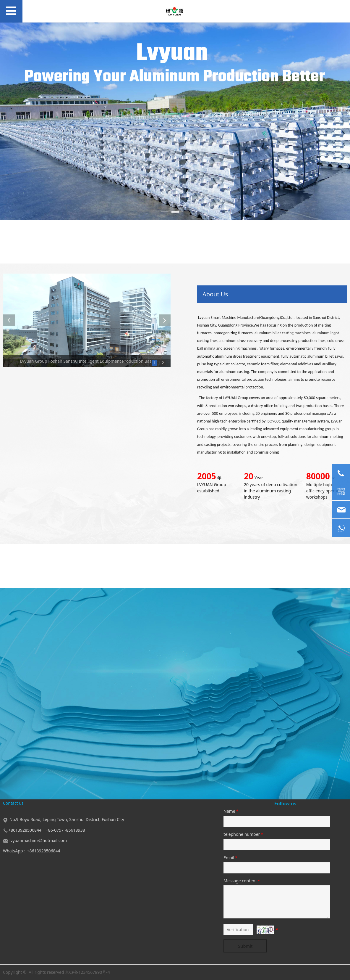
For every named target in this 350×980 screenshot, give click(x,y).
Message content (242, 881)
